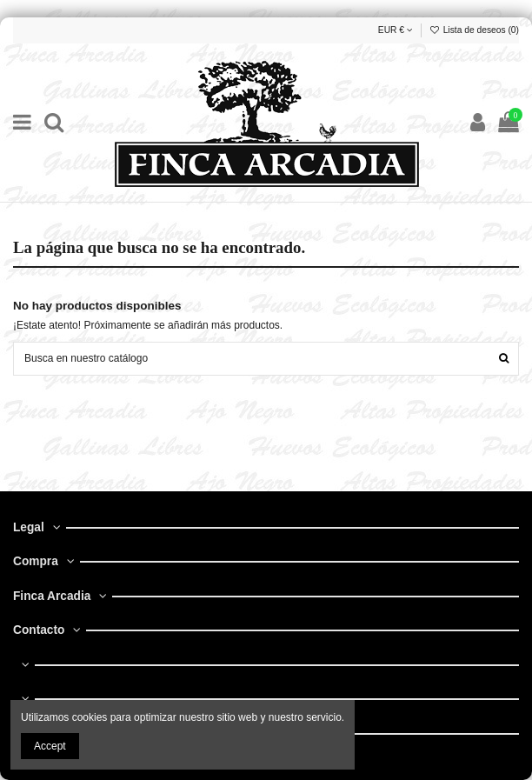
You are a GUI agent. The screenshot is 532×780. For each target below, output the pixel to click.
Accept (50, 746)
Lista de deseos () (474, 30)
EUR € (396, 30)
